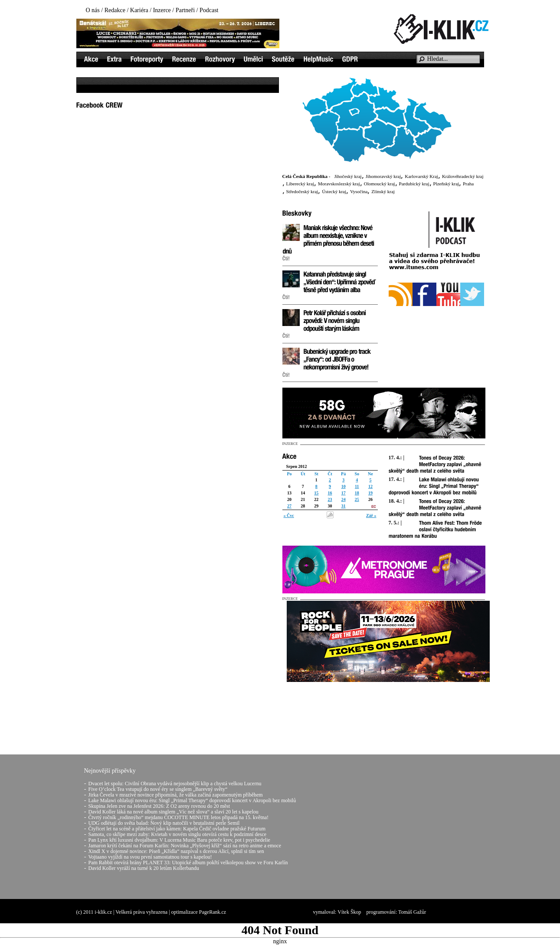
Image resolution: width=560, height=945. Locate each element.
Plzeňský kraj (446, 184)
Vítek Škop (349, 912)
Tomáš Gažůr (412, 912)
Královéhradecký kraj (463, 176)
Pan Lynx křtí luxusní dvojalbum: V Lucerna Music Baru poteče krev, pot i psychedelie (179, 840)
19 (370, 493)
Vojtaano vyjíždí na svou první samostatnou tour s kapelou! (150, 857)
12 (370, 486)
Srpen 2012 (297, 466)
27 (289, 506)
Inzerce (162, 10)
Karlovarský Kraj (421, 176)
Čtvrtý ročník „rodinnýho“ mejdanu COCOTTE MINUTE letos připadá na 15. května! (179, 817)
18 (357, 493)
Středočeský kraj (302, 191)
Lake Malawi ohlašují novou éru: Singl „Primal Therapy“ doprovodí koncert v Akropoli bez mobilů (192, 800)
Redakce (115, 10)
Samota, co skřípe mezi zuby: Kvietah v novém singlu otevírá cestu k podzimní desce (178, 834)
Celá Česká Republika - (306, 176)
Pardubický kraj (414, 184)
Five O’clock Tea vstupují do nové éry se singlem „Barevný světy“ (158, 789)
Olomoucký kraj (380, 184)
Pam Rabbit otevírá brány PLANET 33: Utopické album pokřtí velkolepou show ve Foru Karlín (188, 863)
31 (344, 506)
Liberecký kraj (300, 184)
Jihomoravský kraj (383, 176)
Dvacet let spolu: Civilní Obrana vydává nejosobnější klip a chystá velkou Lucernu (175, 784)
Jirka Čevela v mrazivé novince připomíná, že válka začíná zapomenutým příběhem (176, 795)
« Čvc (289, 515)
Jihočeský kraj (348, 176)
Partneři (185, 10)
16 (330, 493)
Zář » (371, 515)
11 (357, 486)
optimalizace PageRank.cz (199, 912)
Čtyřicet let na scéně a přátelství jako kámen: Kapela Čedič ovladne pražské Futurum (177, 829)
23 (330, 499)
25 (357, 499)
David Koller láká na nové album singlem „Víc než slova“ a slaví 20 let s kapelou (174, 812)
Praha (468, 184)
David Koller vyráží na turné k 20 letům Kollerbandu (144, 868)
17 (344, 493)
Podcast (209, 10)
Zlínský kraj (383, 191)
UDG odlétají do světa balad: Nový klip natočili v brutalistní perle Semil (164, 823)
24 (344, 499)
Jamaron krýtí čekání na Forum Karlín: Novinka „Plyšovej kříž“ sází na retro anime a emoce (185, 846)
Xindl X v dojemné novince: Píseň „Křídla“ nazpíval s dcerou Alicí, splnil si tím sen (176, 851)
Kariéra (139, 10)
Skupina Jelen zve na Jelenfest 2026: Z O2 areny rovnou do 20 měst (159, 806)
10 (344, 486)
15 (316, 493)
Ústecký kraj (334, 191)
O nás (93, 10)
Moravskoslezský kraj (339, 184)
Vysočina (359, 191)
